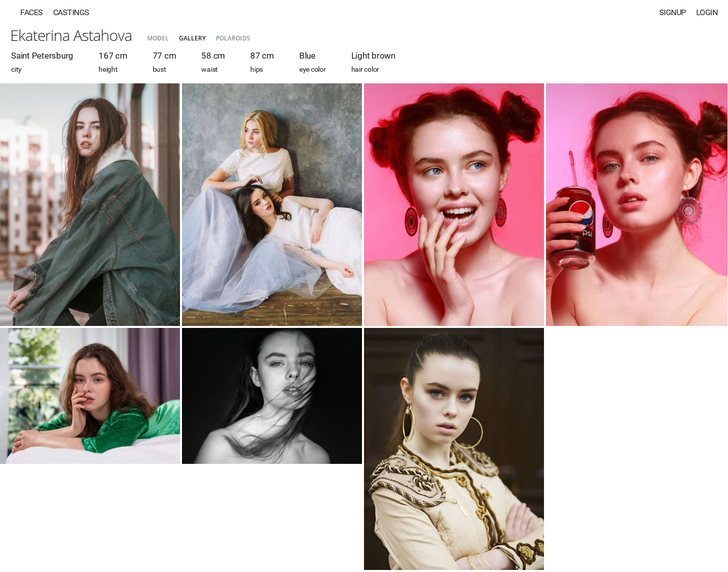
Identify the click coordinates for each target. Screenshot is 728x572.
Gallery (192, 38)
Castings (71, 12)
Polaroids (233, 38)
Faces (32, 12)
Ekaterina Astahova (71, 35)
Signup (673, 12)
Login (707, 12)
